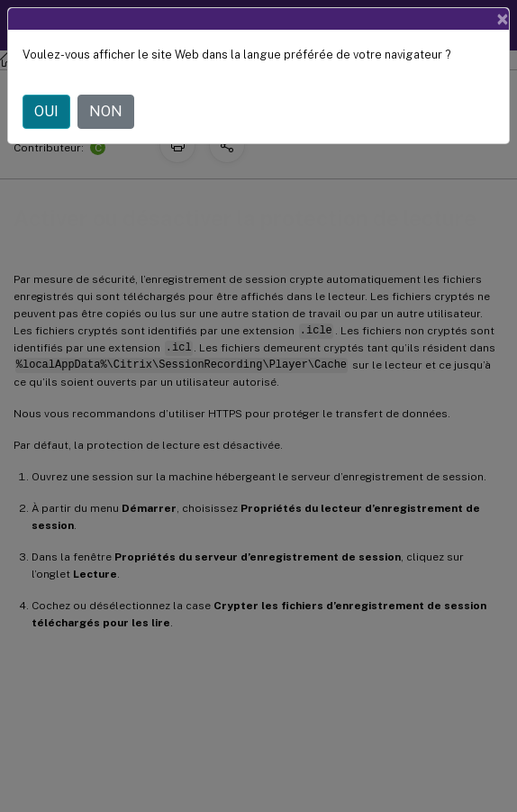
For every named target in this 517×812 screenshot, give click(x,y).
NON (106, 111)
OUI (46, 111)
